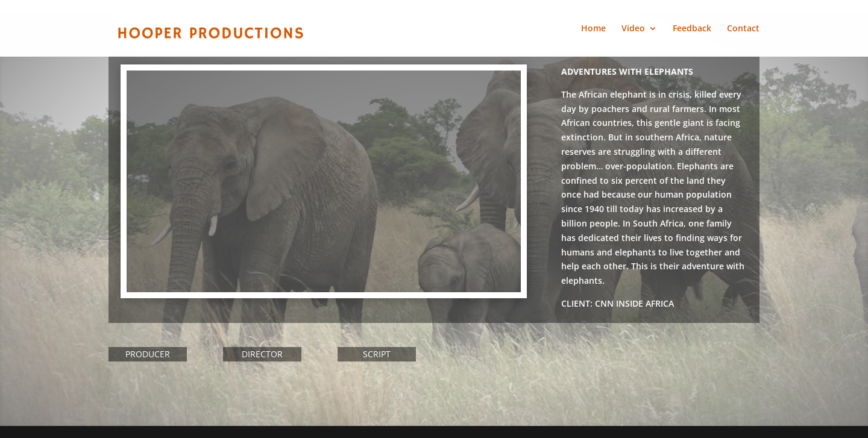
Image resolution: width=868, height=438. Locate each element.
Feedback (692, 29)
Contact (743, 29)
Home (593, 29)
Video (633, 29)
